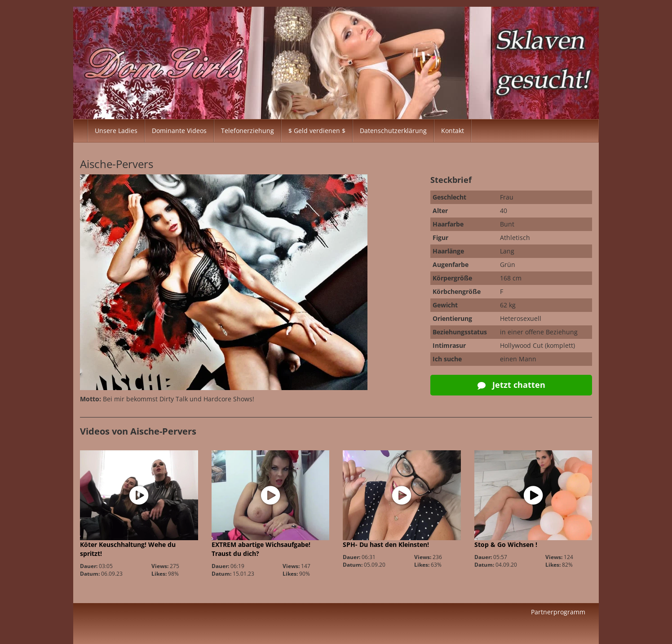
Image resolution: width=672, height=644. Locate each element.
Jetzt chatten (511, 385)
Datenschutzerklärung (393, 131)
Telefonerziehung (248, 131)
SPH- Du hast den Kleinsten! (386, 544)
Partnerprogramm (558, 612)
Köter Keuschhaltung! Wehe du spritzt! (128, 549)
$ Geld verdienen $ (317, 131)
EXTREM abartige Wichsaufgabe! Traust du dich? (261, 549)
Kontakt (453, 131)
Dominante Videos (179, 131)
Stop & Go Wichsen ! (506, 544)
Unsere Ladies (116, 131)
